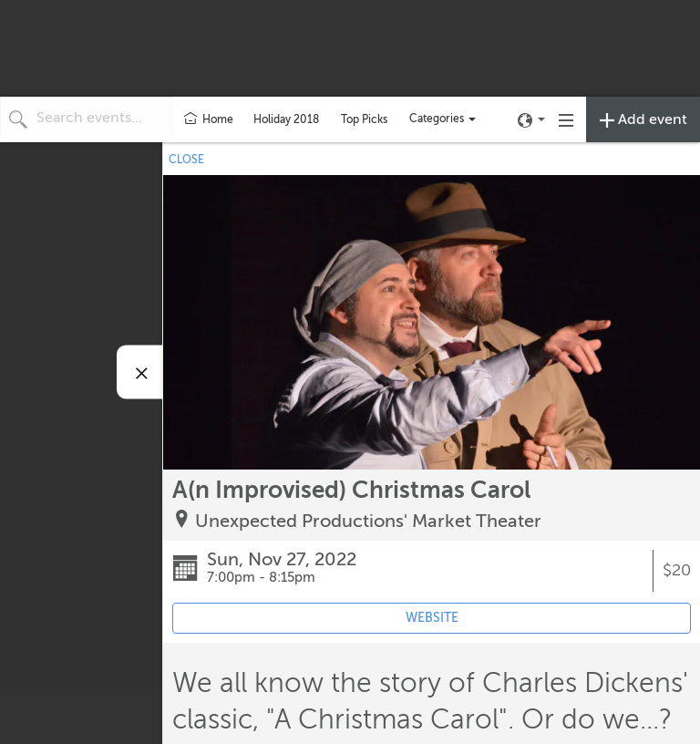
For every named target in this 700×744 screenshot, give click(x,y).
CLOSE (186, 160)
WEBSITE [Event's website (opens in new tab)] (432, 618)
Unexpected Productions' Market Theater (368, 521)
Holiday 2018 (286, 119)
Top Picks (364, 119)
